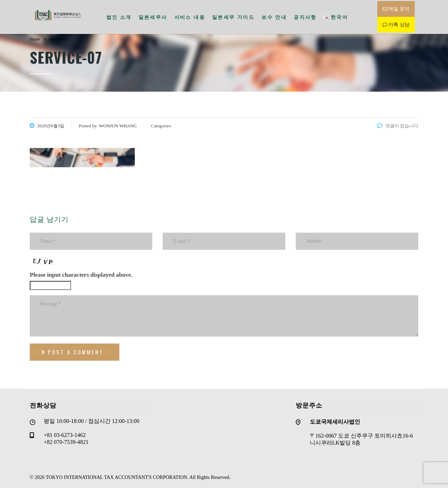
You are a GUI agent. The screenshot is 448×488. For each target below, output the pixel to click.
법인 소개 (119, 16)
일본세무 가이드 (233, 16)
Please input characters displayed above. (81, 273)
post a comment (72, 350)
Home (35, 37)
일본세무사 (153, 16)
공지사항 (305, 16)
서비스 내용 (190, 16)
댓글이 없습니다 (398, 123)
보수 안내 (274, 16)
